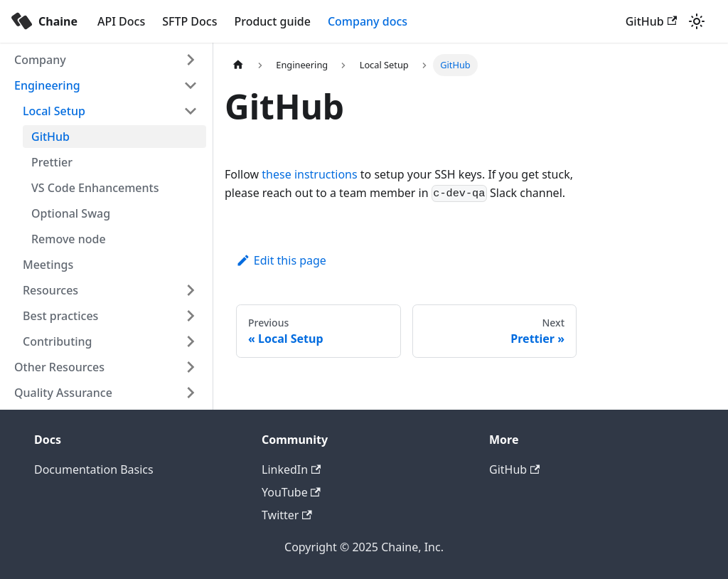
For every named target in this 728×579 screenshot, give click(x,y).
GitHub (651, 21)
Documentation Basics (94, 469)
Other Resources (59, 367)
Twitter (287, 515)
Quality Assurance (63, 393)
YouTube (291, 492)
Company (40, 60)
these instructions (309, 174)
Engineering (47, 85)
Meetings (48, 265)
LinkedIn (291, 469)
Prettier (52, 162)
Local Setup (54, 111)
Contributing (58, 341)
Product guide (272, 21)
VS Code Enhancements (95, 188)
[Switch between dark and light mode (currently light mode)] (697, 21)
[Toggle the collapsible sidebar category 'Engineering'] (191, 85)
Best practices (60, 316)
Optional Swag (71, 213)
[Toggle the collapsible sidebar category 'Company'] (191, 60)
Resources (50, 290)
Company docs (368, 21)
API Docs (121, 21)
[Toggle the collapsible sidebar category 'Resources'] (191, 290)
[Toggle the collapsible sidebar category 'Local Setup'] (191, 111)
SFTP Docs (189, 21)
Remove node (69, 239)
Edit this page (281, 260)
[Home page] (238, 65)
